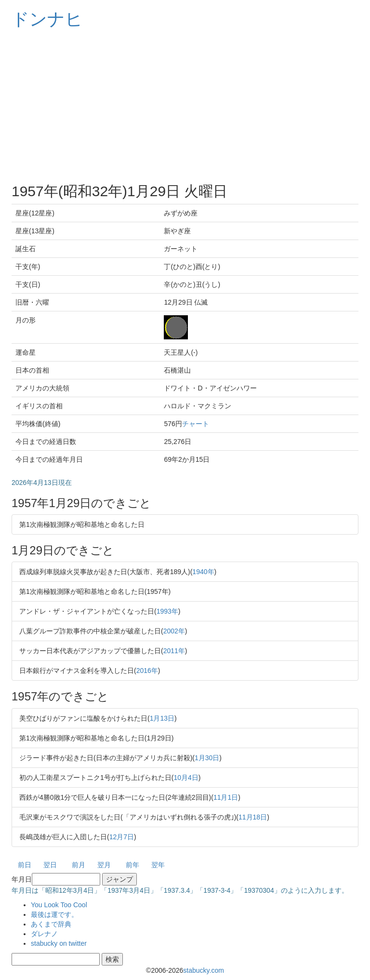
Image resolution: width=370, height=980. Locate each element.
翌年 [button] (158, 865)
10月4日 (186, 778)
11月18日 (253, 817)
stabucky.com (204, 970)
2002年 (174, 631)
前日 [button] (25, 865)
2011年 (174, 651)
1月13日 (162, 718)
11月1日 (226, 797)
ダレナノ (44, 934)
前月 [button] (79, 865)
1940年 (203, 572)
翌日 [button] (50, 865)
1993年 (167, 611)
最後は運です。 (54, 914)
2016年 (147, 671)
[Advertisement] (185, 106)
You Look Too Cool (59, 905)
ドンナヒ (47, 19)
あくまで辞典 (51, 924)
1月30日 (207, 758)
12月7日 (122, 837)
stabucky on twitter (59, 943)
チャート (196, 424)
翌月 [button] (104, 865)
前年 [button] (132, 865)
